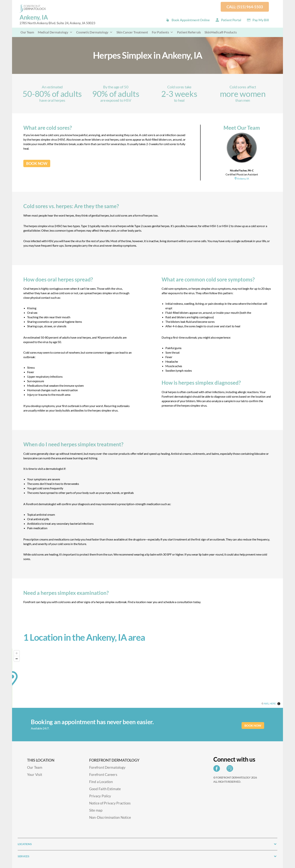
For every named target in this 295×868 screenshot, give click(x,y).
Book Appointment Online (191, 20)
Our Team (27, 32)
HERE (279, 706)
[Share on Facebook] (218, 770)
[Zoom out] (17, 659)
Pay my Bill (261, 20)
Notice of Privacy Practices (110, 803)
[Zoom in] (17, 653)
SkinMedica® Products (221, 32)
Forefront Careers (103, 774)
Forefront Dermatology (107, 767)
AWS (272, 706)
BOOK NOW (37, 163)
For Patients (163, 32)
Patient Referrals (189, 32)
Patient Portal (231, 20)
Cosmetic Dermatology (94, 32)
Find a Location (101, 782)
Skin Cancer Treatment (132, 32)
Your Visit (35, 774)
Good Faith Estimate (105, 789)
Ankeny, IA (242, 179)
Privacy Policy (100, 796)
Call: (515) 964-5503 (245, 7)
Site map (96, 810)
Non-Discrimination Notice (110, 817)
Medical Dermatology (55, 32)
